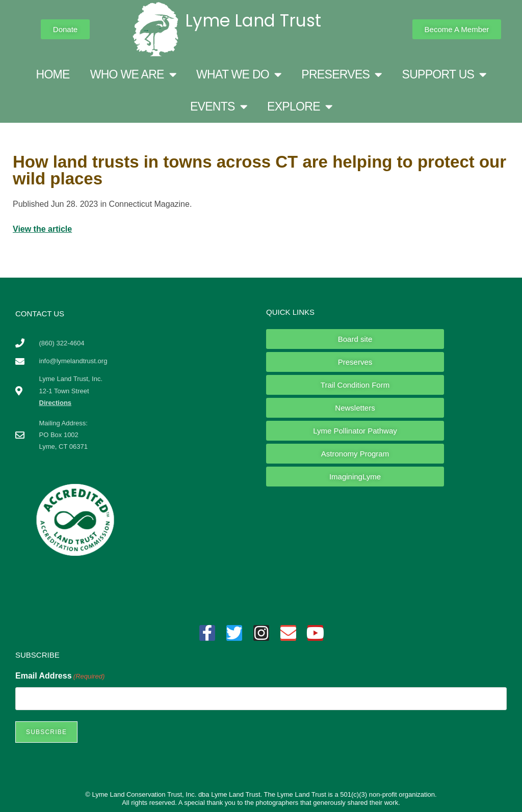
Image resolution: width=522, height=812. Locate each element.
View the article (42, 229)
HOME (53, 74)
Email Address (60, 676)
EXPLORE (299, 107)
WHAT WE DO (239, 75)
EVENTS (218, 107)
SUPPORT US (444, 75)
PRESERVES (341, 75)
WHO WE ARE (133, 75)
